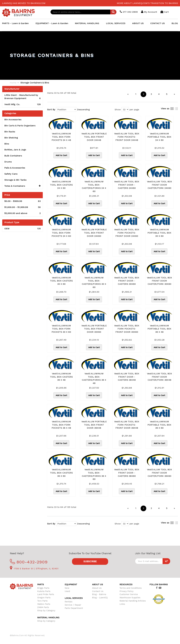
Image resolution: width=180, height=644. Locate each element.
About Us (97, 588)
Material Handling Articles (133, 601)
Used (67, 591)
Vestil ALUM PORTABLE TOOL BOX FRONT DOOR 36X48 (94, 425)
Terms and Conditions (131, 588)
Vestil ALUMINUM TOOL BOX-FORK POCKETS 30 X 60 (61, 329)
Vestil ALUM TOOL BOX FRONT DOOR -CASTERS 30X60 (127, 281)
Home (13, 83)
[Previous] (128, 94)
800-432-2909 (29, 562)
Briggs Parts (43, 588)
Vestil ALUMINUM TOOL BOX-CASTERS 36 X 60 (61, 473)
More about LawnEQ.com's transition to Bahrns (147, 3)
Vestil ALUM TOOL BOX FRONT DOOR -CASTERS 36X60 (127, 473)
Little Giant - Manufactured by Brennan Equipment (22, 97)
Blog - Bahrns (99, 594)
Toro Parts (42, 601)
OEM (22, 229)
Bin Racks (10, 132)
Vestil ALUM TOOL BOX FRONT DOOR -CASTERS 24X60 (127, 185)
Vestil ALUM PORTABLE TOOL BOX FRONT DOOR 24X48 (94, 137)
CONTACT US (157, 23)
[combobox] (83, 12)
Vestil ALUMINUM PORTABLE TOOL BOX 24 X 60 (159, 137)
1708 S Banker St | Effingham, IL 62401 (34, 569)
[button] (40, 186)
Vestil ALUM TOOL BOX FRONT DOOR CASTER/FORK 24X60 (159, 185)
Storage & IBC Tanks (15, 180)
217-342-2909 (129, 12)
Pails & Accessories (15, 168)
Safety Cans (11, 174)
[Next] (174, 94)
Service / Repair (73, 605)
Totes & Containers (22, 186)
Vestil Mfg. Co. (22, 104)
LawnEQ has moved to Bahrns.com (24, 3)
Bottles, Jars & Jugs (15, 150)
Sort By (51, 110)
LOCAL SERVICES (116, 23)
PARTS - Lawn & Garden (15, 23)
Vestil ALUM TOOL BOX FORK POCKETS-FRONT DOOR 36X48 (127, 425)
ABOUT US (138, 23)
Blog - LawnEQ (100, 598)
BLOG (175, 23)
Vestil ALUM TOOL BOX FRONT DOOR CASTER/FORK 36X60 (159, 473)
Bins (7, 144)
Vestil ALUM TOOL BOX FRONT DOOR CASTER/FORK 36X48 (159, 377)
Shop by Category (46, 611)
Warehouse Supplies (130, 598)
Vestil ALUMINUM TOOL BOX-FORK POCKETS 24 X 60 (61, 233)
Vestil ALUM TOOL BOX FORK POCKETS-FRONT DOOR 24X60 (127, 233)
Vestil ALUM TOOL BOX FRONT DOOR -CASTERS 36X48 (127, 377)
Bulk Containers (13, 156)
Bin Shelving (11, 138)
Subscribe (90, 561)
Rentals (69, 602)
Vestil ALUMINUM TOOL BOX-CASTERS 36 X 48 (61, 377)
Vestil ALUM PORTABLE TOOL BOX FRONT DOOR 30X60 (94, 329)
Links (122, 604)
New (67, 588)
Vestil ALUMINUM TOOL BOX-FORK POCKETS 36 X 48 (61, 425)
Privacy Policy (126, 591)
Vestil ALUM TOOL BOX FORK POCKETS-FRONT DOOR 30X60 (127, 329)
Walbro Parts (44, 604)
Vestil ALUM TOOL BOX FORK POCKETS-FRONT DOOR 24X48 (127, 137)
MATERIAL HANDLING (87, 23)
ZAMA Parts (43, 607)
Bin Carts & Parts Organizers (20, 126)
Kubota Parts (44, 591)
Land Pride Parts (46, 594)
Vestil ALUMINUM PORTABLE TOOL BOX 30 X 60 (159, 233)
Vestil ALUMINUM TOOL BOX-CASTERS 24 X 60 (61, 185)
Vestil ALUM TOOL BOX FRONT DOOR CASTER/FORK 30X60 (159, 281)
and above (22, 213)
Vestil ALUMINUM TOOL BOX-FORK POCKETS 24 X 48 (61, 137)
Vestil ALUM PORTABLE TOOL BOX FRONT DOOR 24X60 (94, 233)
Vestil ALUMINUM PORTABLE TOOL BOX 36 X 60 (159, 425)
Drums (8, 162)
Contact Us (98, 591)
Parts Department (74, 608)
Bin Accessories (13, 120)
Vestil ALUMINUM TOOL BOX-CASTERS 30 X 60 (61, 281)
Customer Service (129, 594)
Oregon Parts (44, 598)
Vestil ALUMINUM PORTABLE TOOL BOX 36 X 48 (159, 329)
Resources (126, 584)
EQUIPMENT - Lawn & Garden (52, 23)
